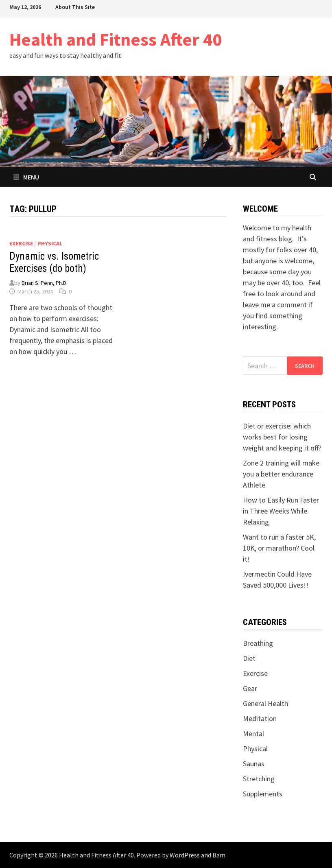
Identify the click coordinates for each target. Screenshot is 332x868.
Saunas (254, 764)
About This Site (75, 7)
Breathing (258, 643)
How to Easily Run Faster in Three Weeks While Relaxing (281, 511)
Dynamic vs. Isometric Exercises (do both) (54, 262)
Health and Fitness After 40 (116, 39)
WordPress (185, 855)
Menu (26, 177)
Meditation (260, 718)
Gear (250, 688)
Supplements (263, 794)
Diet (249, 658)
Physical (50, 243)
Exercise (21, 243)
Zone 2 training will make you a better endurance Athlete (281, 474)
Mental (253, 734)
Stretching (259, 779)
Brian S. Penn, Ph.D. (45, 283)
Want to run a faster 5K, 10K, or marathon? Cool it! (279, 548)
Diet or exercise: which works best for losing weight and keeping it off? (282, 437)
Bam (219, 855)
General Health (265, 703)
